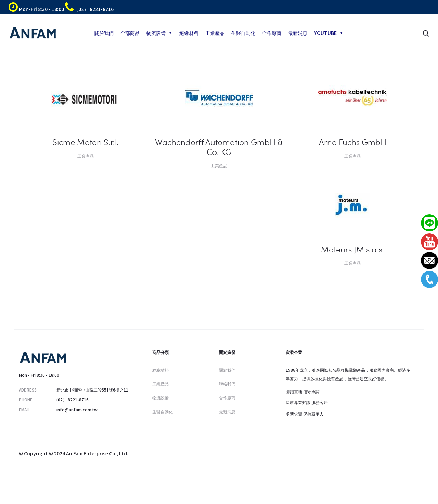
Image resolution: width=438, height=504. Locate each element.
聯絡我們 (227, 383)
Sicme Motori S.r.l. (86, 142)
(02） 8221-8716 (73, 400)
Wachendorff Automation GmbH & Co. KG (219, 147)
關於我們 (104, 33)
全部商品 (130, 33)
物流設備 (159, 33)
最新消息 (298, 33)
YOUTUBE (329, 33)
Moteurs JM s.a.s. (353, 249)
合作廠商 (272, 33)
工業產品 (215, 33)
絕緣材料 (189, 33)
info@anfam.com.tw (77, 409)
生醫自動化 (243, 33)
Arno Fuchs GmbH (353, 142)
